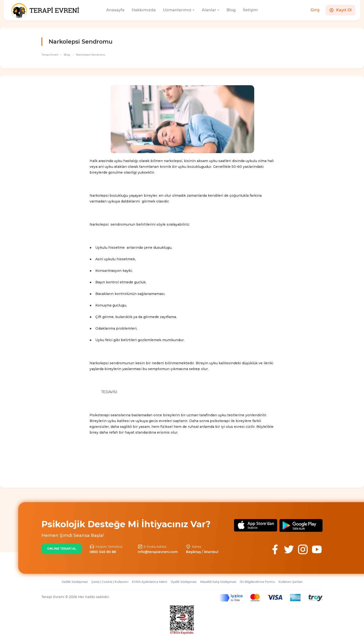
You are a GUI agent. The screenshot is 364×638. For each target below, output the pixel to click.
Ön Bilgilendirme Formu (257, 582)
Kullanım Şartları (291, 582)
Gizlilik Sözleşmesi (75, 582)
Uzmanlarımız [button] (177, 10)
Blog (231, 10)
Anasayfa (115, 10)
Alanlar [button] (209, 10)
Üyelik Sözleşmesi (184, 582)
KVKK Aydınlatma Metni (149, 582)
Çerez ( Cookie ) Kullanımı (110, 582)
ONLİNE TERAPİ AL (62, 549)
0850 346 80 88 (103, 552)
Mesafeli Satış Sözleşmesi (218, 582)
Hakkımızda (144, 10)
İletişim (250, 10)
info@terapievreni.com (158, 552)
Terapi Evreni (50, 55)
